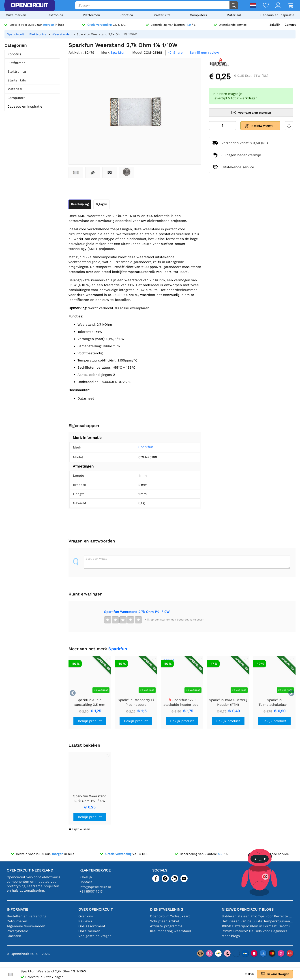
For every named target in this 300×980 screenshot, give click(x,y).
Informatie (17, 909)
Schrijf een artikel (165, 921)
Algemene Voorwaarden (26, 926)
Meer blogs (231, 936)
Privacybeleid (17, 931)
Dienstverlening (166, 909)
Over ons (86, 916)
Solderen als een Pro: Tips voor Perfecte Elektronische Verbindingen (257, 916)
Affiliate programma (166, 926)
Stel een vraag (96, 559)
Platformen (91, 15)
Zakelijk (275, 25)
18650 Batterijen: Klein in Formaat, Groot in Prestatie (257, 926)
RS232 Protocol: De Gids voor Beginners (254, 931)
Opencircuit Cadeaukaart (170, 916)
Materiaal (234, 15)
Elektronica (54, 15)
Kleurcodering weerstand (170, 931)
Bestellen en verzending (27, 916)
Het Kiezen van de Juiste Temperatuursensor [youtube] (257, 921)
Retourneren (17, 921)
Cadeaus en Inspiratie (277, 15)
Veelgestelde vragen (95, 936)
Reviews (85, 921)
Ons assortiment (92, 926)
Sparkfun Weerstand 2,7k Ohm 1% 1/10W (137, 612)
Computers (198, 15)
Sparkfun (139, 447)
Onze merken (16, 15)
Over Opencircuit (96, 909)
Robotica (126, 15)
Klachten (14, 936)
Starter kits (162, 15)
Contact (290, 25)
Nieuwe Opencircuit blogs (248, 909)
